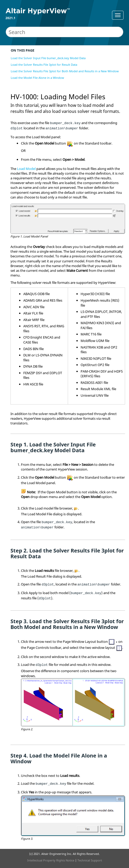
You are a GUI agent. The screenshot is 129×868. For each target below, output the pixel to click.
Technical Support (90, 860)
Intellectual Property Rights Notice (51, 860)
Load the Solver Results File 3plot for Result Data (44, 65)
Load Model (26, 169)
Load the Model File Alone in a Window (37, 78)
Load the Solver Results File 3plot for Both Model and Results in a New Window (65, 71)
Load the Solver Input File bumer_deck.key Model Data (48, 58)
